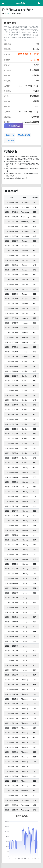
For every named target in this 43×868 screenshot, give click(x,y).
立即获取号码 (14, 126)
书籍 (8, 14)
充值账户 (10, 140)
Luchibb (21, 3)
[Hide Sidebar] (3, 3)
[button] (4, 10)
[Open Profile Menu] (39, 3)
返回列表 (10, 135)
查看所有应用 (24, 135)
